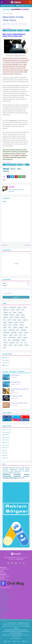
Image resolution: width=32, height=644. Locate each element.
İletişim (25, 641)
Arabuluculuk (12, 307)
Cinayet (5, 312)
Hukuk (5, 322)
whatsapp (6, 360)
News (5, 450)
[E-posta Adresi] (16, 294)
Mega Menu (3, 591)
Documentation (5, 610)
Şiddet (23, 340)
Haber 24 (6, 443)
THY (22, 343)
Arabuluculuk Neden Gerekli (19, 403)
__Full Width (4, 601)
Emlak (5, 453)
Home (2, 589)
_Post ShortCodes (5, 596)
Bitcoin (11, 14)
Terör (17, 343)
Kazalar (22, 325)
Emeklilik (17, 317)
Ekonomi (6, 317)
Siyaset (25, 338)
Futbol (14, 320)
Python (26, 333)
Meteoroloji (12, 330)
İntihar (5, 325)
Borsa (18, 310)
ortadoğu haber (16, 382)
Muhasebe (23, 330)
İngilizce (10, 322)
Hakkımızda (17, 641)
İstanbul (15, 325)
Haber (19, 169)
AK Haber (6, 440)
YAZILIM (16, 286)
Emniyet (23, 317)
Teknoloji (12, 343)
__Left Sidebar (4, 598)
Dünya (17, 315)
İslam (10, 325)
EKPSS (11, 317)
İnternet (22, 322)
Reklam (5, 335)
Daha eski (27, 245)
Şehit (9, 340)
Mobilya (5, 458)
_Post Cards (4, 603)
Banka (25, 307)
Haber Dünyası (15, 375)
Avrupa (19, 307)
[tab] (16, 589)
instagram (6, 363)
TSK (26, 343)
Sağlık (11, 335)
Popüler (5, 372)
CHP (23, 310)
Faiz (4, 320)
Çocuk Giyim (20, 632)
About (2, 615)
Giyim (6, 630)
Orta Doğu (14, 333)
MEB (26, 327)
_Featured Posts (5, 594)
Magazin (21, 327)
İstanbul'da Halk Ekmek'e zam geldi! (20, 390)
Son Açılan (13, 372)
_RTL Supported (5, 608)
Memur (5, 330)
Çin (10, 312)
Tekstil (14, 632)
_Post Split (3, 605)
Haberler (6, 171)
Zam (5, 348)
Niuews (4, 626)
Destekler (6, 315)
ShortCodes (3, 611)
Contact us (3, 616)
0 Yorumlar (24, 24)
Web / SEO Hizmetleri (8, 6)
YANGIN (20, 345)
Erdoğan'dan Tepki (17, 396)
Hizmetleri (23, 6)
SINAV (5, 338)
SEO (20, 335)
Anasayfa (8, 641)
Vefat (10, 345)
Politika (20, 333)
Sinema (19, 338)
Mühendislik (6, 333)
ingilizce (18, 620)
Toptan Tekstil (16, 635)
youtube (6, 365)
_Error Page (3, 606)
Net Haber (6, 435)
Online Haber (7, 430)
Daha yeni (5, 245)
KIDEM (5, 327)
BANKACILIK (6, 310)
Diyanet (12, 315)
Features (3, 593)
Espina (23, 626)
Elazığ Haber (7, 432)
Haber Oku (6, 437)
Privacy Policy (4, 618)
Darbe (15, 312)
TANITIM (5, 343)
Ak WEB (16, 264)
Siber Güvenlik (12, 338)
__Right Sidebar (5, 599)
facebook (6, 358)
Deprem (20, 312)
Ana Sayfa (5, 14)
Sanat (16, 335)
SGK (24, 335)
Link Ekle (15, 327)
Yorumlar (21, 372)
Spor (5, 340)
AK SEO (12, 187)
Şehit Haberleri (16, 340)
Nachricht (10, 626)
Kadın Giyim (19, 625)
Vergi (15, 345)
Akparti (5, 307)
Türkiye (5, 345)
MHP (18, 330)
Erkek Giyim (26, 625)
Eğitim (23, 315)
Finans (9, 320)
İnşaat (16, 322)
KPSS (10, 327)
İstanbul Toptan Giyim (9, 625)
